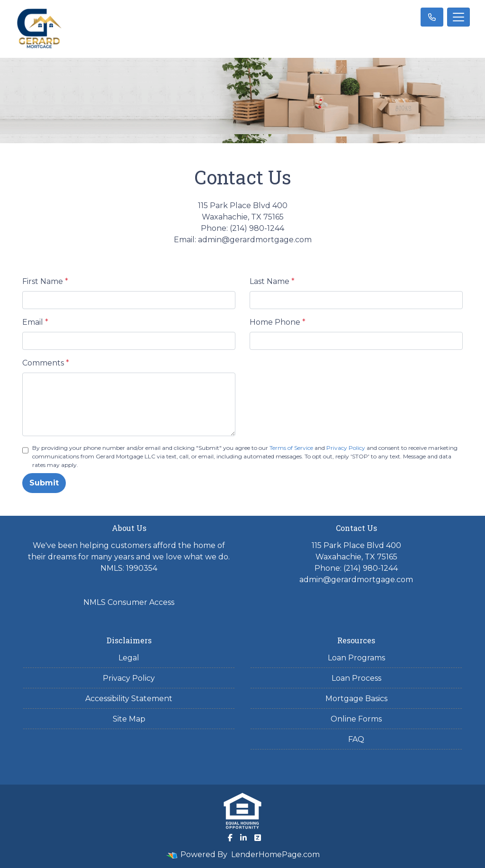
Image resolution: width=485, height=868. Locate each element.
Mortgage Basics (356, 699)
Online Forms (356, 719)
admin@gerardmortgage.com (356, 580)
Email (35, 322)
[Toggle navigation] (458, 17)
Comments (46, 363)
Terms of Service (291, 448)
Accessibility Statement (129, 699)
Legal (129, 658)
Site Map (129, 719)
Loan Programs (356, 658)
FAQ (356, 739)
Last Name (272, 281)
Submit (44, 483)
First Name (45, 281)
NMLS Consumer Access (129, 602)
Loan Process (356, 678)
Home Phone (278, 322)
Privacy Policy (346, 448)
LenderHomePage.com (275, 854)
